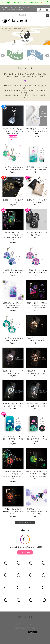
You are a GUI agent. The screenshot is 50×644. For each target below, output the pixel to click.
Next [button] (47, 56)
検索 (48, 15)
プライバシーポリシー (25, 624)
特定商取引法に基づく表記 (25, 628)
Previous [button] (3, 56)
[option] (15, 55)
